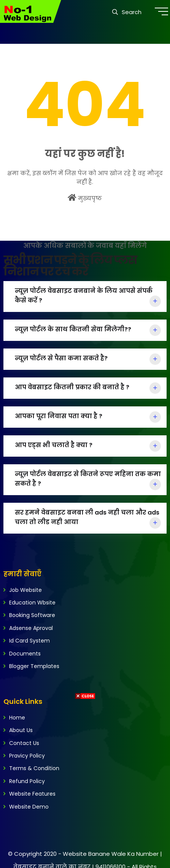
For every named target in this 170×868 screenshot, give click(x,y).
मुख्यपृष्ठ (85, 198)
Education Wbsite (32, 603)
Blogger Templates (34, 666)
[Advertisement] (84, 784)
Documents (25, 654)
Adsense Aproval (31, 628)
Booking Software (32, 615)
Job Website (25, 590)
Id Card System (29, 641)
